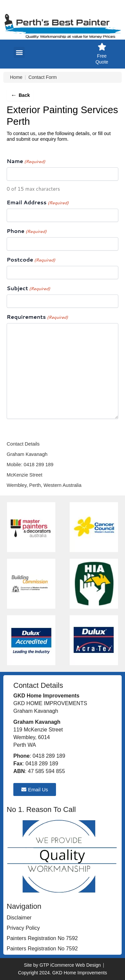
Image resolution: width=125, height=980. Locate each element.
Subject (28, 288)
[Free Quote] (102, 47)
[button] (19, 52)
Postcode (31, 260)
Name (26, 161)
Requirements (37, 317)
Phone (26, 231)
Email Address (38, 202)
